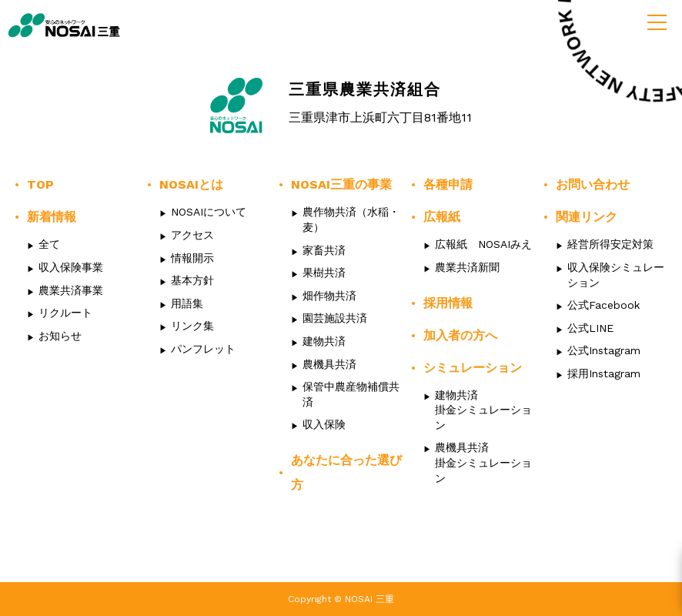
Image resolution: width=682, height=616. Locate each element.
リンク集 (192, 326)
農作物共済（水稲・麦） (351, 219)
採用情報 (448, 303)
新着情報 (52, 217)
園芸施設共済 (335, 318)
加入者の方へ (460, 335)
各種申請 (448, 184)
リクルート (65, 313)
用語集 (187, 303)
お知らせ (60, 336)
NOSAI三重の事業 (341, 184)
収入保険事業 (71, 267)
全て (49, 244)
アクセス (192, 235)
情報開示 (192, 258)
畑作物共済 (329, 296)
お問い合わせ (593, 184)
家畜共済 (324, 250)
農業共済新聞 (467, 267)
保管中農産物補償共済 (351, 394)
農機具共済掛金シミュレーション (483, 462)
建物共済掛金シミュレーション (483, 410)
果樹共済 (324, 273)
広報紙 (442, 217)
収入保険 (324, 424)
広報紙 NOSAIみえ (483, 244)
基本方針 (192, 280)
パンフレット (203, 349)
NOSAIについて (209, 212)
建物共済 (324, 341)
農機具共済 (329, 364)
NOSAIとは (191, 184)
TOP (40, 184)
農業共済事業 (71, 290)
